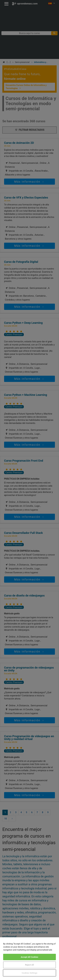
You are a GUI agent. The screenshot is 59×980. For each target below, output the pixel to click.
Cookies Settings (29, 973)
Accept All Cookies (29, 957)
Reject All (30, 965)
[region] (29, 959)
